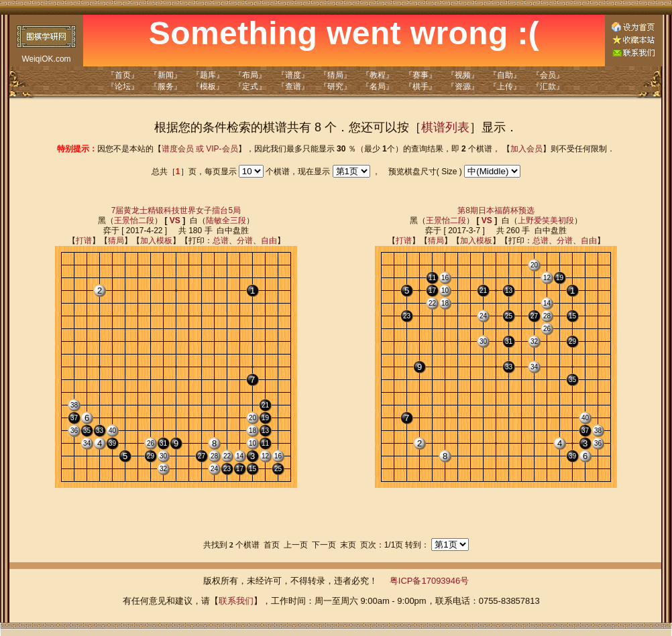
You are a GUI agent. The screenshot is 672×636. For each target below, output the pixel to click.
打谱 (84, 241)
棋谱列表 (445, 127)
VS (175, 220)
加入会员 (526, 149)
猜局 (116, 241)
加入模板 (156, 241)
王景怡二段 (134, 220)
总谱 (221, 241)
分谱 (245, 241)
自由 (269, 241)
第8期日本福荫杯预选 (496, 210)
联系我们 (236, 601)
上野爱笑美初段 (546, 220)
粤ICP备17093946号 (430, 581)
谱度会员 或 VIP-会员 (200, 149)
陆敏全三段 (226, 220)
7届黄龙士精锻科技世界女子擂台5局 (176, 210)
